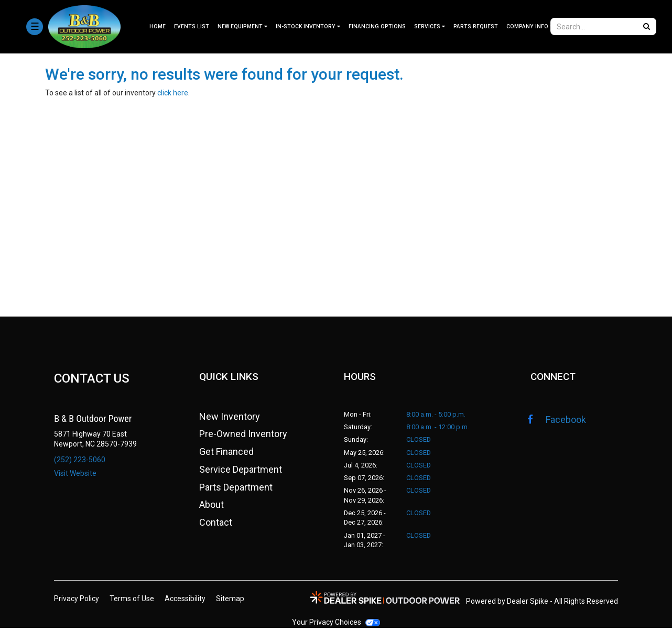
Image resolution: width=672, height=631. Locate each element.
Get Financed (226, 455)
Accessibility (185, 602)
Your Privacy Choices (336, 625)
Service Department (241, 472)
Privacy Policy (77, 602)
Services (430, 26)
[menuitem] (242, 27)
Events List (192, 26)
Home (158, 26)
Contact (216, 525)
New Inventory (230, 419)
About (212, 508)
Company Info (530, 26)
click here (173, 93)
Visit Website (75, 473)
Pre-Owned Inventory (243, 437)
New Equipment (242, 26)
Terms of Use (132, 602)
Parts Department (236, 490)
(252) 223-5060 (80, 460)
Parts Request (476, 26)
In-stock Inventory (308, 26)
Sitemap (230, 602)
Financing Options (377, 26)
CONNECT (553, 378)
